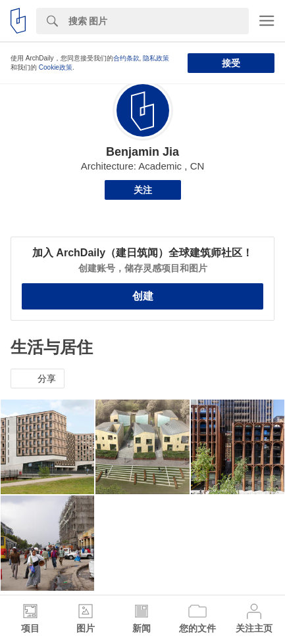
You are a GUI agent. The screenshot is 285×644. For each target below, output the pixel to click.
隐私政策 (156, 58)
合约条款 (126, 58)
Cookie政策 (56, 67)
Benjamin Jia (142, 152)
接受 (231, 63)
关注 (143, 190)
